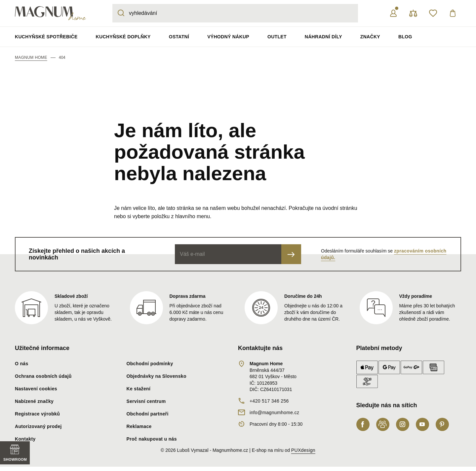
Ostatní (179, 37)
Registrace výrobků (37, 414)
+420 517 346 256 (269, 401)
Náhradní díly (323, 37)
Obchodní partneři (148, 414)
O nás (22, 364)
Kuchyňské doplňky (123, 37)
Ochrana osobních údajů (43, 376)
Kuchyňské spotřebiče (46, 37)
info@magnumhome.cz (274, 412)
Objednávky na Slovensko (157, 376)
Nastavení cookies (36, 389)
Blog (405, 37)
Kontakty (25, 439)
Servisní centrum (146, 401)
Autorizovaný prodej (38, 426)
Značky (370, 37)
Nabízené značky (34, 401)
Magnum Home (31, 58)
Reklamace (139, 426)
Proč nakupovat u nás (152, 439)
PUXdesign (303, 450)
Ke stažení (139, 389)
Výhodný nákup (228, 37)
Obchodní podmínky (150, 364)
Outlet (277, 37)
